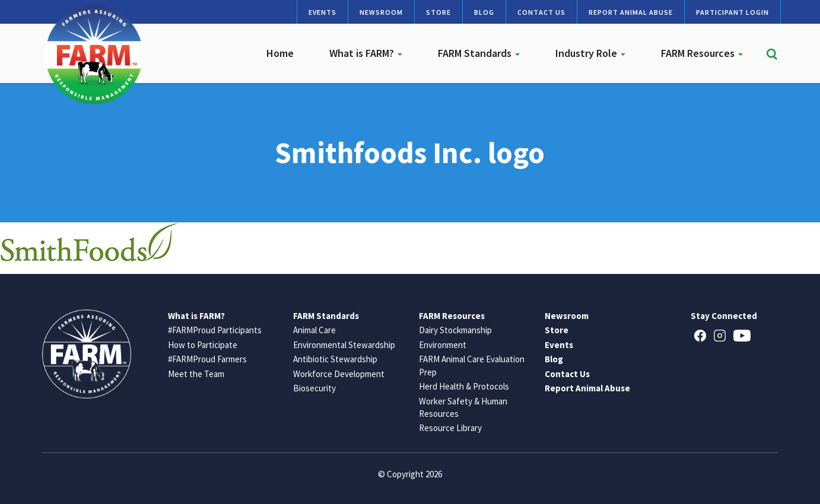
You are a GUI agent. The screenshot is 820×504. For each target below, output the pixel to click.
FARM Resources (702, 53)
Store (438, 12)
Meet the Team (196, 374)
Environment (443, 345)
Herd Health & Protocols (464, 386)
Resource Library (450, 428)
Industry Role (590, 53)
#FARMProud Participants (215, 330)
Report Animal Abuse (631, 12)
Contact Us (541, 12)
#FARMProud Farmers (207, 359)
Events (322, 12)
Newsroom (381, 12)
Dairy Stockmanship (455, 330)
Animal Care (314, 330)
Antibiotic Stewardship (335, 359)
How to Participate (203, 345)
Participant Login (732, 12)
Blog (484, 12)
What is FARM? (366, 53)
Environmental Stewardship (344, 345)
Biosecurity (314, 388)
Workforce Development (339, 374)
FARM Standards (479, 53)
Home (280, 53)
